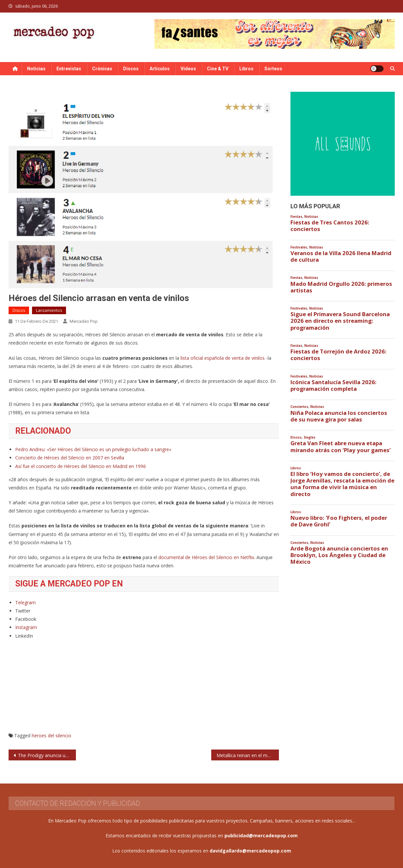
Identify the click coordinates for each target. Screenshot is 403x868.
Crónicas (102, 69)
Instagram (26, 627)
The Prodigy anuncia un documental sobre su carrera (47, 755)
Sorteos (273, 69)
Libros (246, 69)
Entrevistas (69, 69)
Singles (310, 437)
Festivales (299, 247)
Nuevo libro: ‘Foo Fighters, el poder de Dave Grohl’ (339, 521)
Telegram (25, 602)
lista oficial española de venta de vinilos (223, 358)
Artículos (160, 69)
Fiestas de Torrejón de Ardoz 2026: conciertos (338, 355)
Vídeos (188, 69)
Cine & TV (218, 69)
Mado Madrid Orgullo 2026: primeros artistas (341, 287)
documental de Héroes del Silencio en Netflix (206, 557)
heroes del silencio (51, 735)
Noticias (36, 69)
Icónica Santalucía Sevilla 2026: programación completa (334, 385)
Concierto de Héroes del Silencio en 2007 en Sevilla (70, 458)
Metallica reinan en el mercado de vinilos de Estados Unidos (248, 755)
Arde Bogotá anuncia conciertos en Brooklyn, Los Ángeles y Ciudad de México (339, 555)
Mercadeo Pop (84, 321)
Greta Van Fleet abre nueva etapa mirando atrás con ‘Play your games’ (341, 447)
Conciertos (299, 407)
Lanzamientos (49, 310)
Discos (131, 69)
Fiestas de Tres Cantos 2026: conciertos (330, 226)
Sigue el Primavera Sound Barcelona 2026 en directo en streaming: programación (340, 321)
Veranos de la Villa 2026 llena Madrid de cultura (341, 256)
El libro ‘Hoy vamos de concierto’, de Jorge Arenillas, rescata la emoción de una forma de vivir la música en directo (342, 484)
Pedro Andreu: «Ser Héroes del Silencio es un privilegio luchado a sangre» (93, 449)
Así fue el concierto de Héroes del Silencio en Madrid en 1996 (81, 466)
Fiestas (296, 217)
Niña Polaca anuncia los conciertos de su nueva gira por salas (339, 416)
